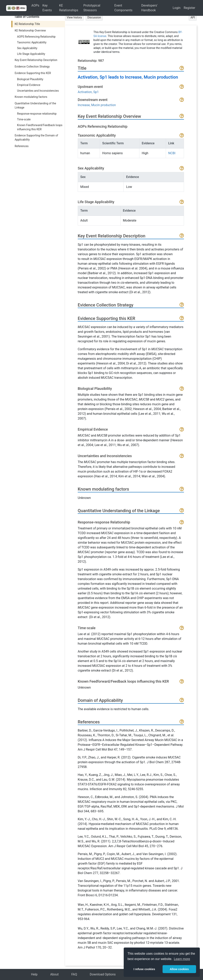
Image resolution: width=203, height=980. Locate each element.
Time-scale (24, 119)
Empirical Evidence (29, 85)
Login (177, 8)
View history (74, 17)
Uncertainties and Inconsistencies (38, 91)
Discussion (94, 17)
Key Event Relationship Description (36, 60)
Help (34, 974)
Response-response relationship (37, 114)
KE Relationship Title (27, 24)
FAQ (74, 974)
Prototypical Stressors (92, 8)
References (22, 146)
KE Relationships (69, 8)
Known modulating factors (31, 97)
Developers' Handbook (149, 8)
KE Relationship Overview (30, 30)
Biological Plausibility (30, 79)
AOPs (35, 5)
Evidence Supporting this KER (33, 73)
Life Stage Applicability (31, 54)
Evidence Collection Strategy (32, 67)
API (193, 17)
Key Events (47, 8)
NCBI (172, 153)
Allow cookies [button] (179, 969)
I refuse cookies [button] (144, 969)
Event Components (123, 8)
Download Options (103, 974)
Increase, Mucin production (97, 105)
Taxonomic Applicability (32, 42)
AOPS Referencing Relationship (36, 37)
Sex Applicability (27, 48)
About (54, 974)
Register (189, 8)
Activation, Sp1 (88, 92)
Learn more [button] (182, 959)
